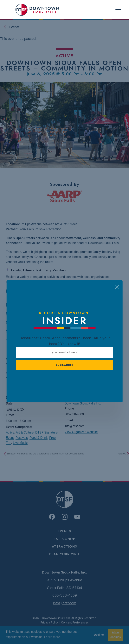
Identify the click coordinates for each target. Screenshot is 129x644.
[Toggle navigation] (118, 10)
